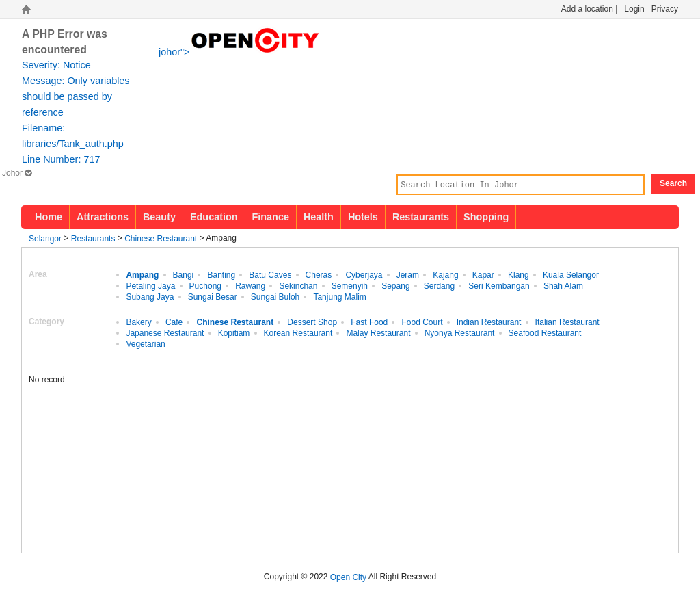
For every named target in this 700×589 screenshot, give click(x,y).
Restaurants (421, 217)
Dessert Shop (312, 322)
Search (673, 183)
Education (214, 217)
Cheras (319, 274)
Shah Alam (563, 285)
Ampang (142, 274)
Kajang (445, 274)
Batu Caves (270, 274)
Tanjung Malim (339, 296)
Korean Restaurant (298, 332)
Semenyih (350, 285)
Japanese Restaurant (165, 332)
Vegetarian (145, 343)
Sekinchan (298, 285)
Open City (348, 577)
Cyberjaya (364, 274)
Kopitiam (234, 332)
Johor (17, 173)
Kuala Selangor (571, 274)
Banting (221, 274)
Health (319, 217)
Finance (271, 217)
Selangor (45, 238)
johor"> (240, 51)
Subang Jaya (150, 296)
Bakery (138, 322)
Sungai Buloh (275, 296)
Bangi (184, 274)
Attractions (103, 217)
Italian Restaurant (567, 322)
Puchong (205, 285)
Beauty (159, 217)
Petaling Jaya (150, 285)
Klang (519, 274)
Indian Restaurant (489, 322)
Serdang (439, 285)
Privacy (665, 9)
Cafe (174, 322)
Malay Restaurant (378, 332)
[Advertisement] (565, 460)
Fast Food (369, 322)
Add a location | (590, 9)
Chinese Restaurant (161, 238)
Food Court (422, 322)
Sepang (395, 285)
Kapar (483, 274)
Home (49, 217)
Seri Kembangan (499, 285)
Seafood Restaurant (545, 332)
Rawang (250, 285)
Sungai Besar (213, 296)
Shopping (486, 217)
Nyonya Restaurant (460, 332)
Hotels (363, 217)
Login (634, 9)
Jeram (408, 274)
